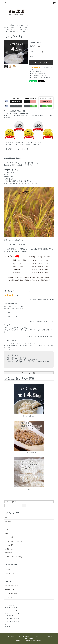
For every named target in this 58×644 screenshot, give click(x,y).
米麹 (29, 489)
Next (26, 52)
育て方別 (20, 29)
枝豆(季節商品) (10, 553)
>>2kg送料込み (9, 172)
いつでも (23, 32)
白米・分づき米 (21, 25)
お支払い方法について (12, 586)
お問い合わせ (29, 638)
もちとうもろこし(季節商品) (14, 557)
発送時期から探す (14, 32)
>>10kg (6, 174)
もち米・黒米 (9, 537)
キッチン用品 (9, 545)
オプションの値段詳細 (38, 73)
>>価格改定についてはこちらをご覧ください (19, 149)
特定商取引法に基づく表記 (31, 636)
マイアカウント (10, 598)
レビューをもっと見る (29, 373)
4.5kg (25, 27)
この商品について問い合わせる (41, 77)
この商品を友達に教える (39, 75)
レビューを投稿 (36, 72)
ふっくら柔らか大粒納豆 (29, 453)
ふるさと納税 (9, 549)
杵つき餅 (8, 521)
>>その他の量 (9, 177)
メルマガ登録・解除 (11, 594)
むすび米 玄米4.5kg (29, 416)
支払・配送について (16, 636)
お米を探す (13, 25)
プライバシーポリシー (47, 636)
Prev (7, 52)
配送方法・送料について (13, 590)
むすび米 (29, 25)
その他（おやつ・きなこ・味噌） (15, 541)
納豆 (7, 533)
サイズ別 (20, 27)
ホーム (6, 23)
